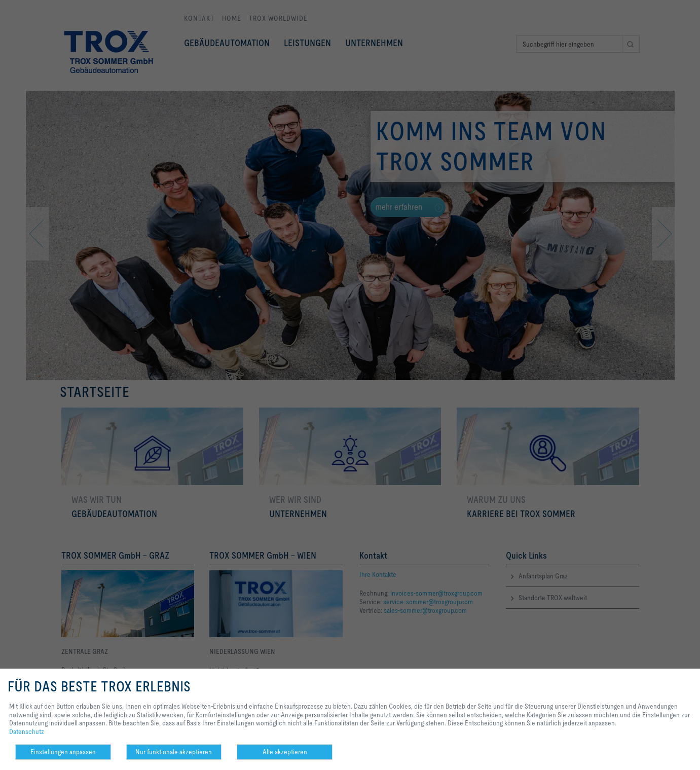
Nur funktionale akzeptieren (174, 752)
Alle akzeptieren (285, 752)
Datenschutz (27, 731)
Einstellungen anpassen (63, 752)
